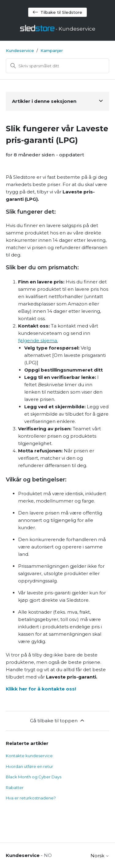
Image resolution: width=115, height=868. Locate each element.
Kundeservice (20, 51)
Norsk (100, 856)
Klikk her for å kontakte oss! (41, 689)
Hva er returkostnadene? (31, 798)
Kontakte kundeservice (29, 756)
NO (48, 855)
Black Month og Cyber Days (34, 777)
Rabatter (15, 788)
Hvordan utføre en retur (29, 766)
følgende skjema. (38, 340)
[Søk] (58, 66)
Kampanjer (52, 51)
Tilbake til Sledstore (57, 12)
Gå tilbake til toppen (58, 720)
